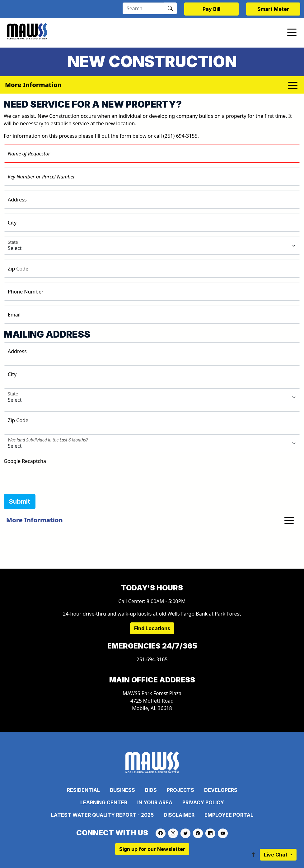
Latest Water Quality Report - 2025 (102, 815)
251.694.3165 (152, 659)
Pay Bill (211, 9)
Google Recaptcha (25, 461)
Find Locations (152, 628)
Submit (20, 501)
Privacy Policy (203, 802)
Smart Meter (273, 9)
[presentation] (51, 477)
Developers (221, 790)
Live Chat (276, 855)
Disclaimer (179, 815)
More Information (35, 520)
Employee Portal (229, 815)
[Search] (143, 8)
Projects (180, 790)
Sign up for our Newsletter (152, 849)
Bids (151, 790)
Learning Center (104, 802)
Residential (83, 790)
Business (122, 790)
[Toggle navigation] (292, 32)
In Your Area (155, 802)
